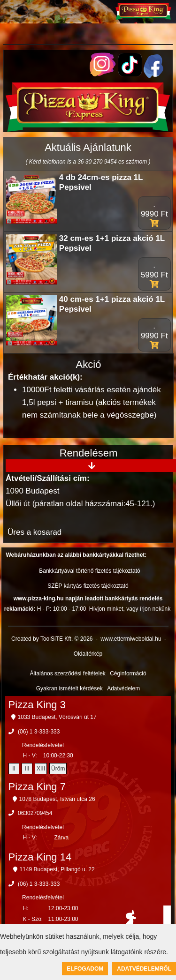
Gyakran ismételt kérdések (69, 688)
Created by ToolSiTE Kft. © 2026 (52, 639)
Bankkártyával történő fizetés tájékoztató (89, 571)
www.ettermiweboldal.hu (131, 639)
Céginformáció (128, 673)
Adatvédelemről (144, 969)
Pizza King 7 (37, 787)
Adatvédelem (123, 688)
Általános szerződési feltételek (67, 673)
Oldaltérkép (88, 654)
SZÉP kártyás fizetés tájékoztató (88, 586)
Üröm (58, 769)
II (14, 769)
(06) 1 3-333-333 (39, 732)
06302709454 (35, 813)
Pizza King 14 (40, 857)
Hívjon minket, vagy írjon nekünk (130, 609)
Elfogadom (85, 969)
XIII (41, 769)
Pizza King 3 (37, 705)
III (27, 769)
